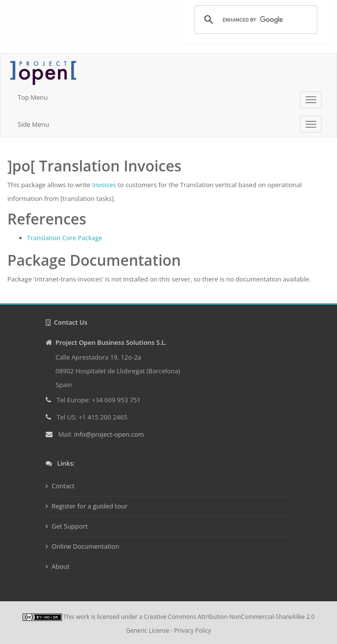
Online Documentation (85, 546)
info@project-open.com (108, 434)
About (61, 566)
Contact (63, 486)
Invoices (104, 185)
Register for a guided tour (90, 506)
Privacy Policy (193, 630)
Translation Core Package (65, 238)
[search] (254, 20)
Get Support (70, 526)
